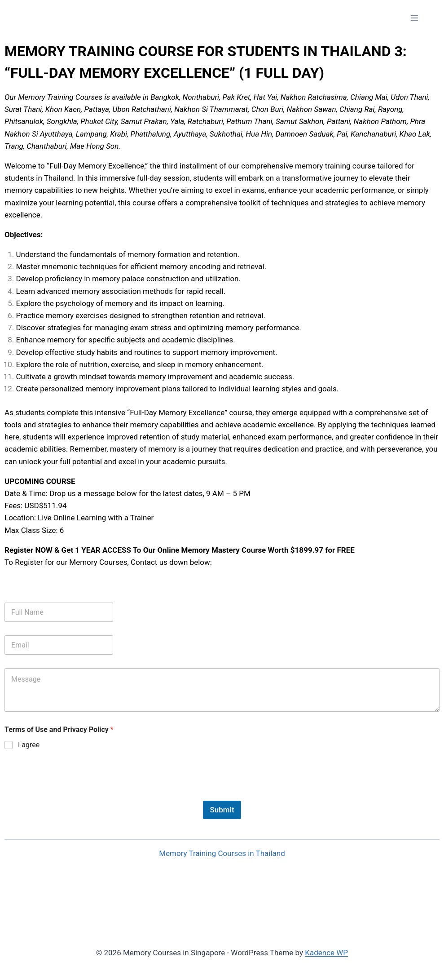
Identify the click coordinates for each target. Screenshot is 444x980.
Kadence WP (326, 953)
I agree (29, 745)
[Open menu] (414, 18)
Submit (222, 810)
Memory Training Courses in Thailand (222, 853)
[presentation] (73, 795)
